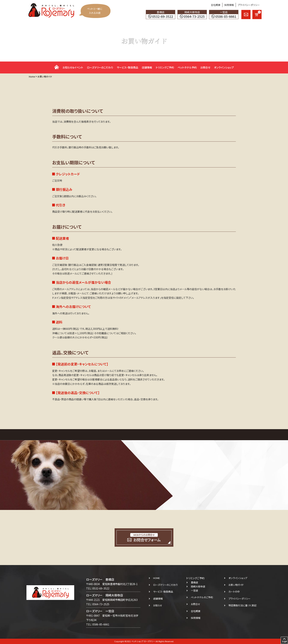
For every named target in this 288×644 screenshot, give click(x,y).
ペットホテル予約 (187, 67)
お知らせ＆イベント (73, 67)
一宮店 (194, 590)
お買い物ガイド (236, 585)
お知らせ (158, 605)
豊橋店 (194, 582)
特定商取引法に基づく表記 (242, 605)
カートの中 (234, 592)
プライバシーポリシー (249, 5)
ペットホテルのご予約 (202, 597)
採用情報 (229, 5)
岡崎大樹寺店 (198, 586)
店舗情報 (147, 67)
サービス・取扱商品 (127, 67)
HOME (156, 578)
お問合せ (205, 67)
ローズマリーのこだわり (100, 67)
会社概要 (216, 5)
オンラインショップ (224, 67)
